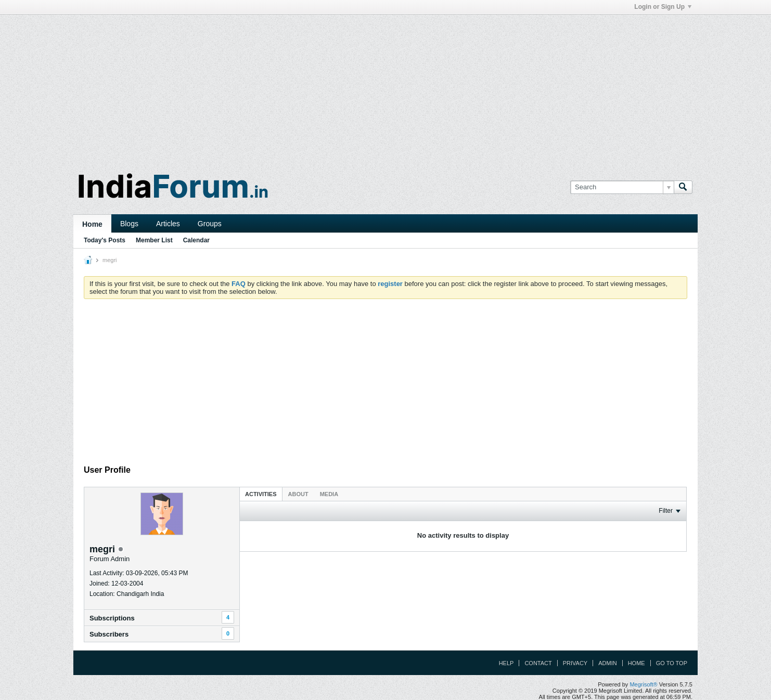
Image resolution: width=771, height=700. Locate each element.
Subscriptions (112, 618)
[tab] (261, 494)
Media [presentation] (329, 494)
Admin (607, 663)
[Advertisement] (385, 87)
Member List (154, 240)
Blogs (129, 224)
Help (506, 663)
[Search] (622, 187)
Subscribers (109, 634)
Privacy (575, 663)
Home (92, 224)
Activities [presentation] (261, 494)
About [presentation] (298, 494)
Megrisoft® (643, 684)
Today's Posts (105, 240)
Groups (210, 224)
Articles (168, 224)
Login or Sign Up (663, 7)
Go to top (672, 663)
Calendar (196, 240)
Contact (538, 663)
